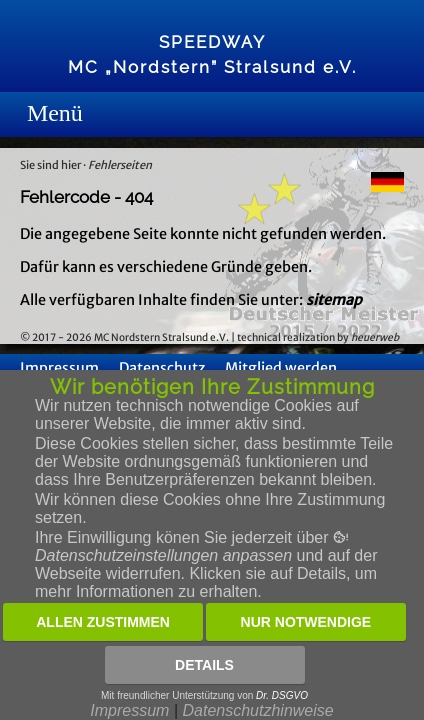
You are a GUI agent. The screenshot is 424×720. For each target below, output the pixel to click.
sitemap (334, 300)
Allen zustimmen (103, 622)
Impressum (59, 368)
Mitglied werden (281, 368)
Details (204, 665)
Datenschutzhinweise (257, 710)
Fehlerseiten (120, 165)
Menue (34, 114)
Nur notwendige (306, 622)
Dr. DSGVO (282, 695)
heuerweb (375, 337)
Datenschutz (162, 368)
